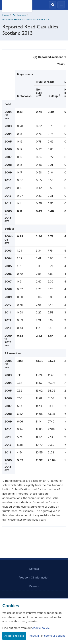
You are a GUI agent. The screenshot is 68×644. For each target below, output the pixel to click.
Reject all (34, 636)
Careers (34, 586)
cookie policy (41, 628)
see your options (55, 636)
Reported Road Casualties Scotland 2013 (26, 20)
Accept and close (14, 636)
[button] (53, 5)
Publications (19, 15)
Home (6, 15)
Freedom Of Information (34, 577)
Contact (34, 569)
